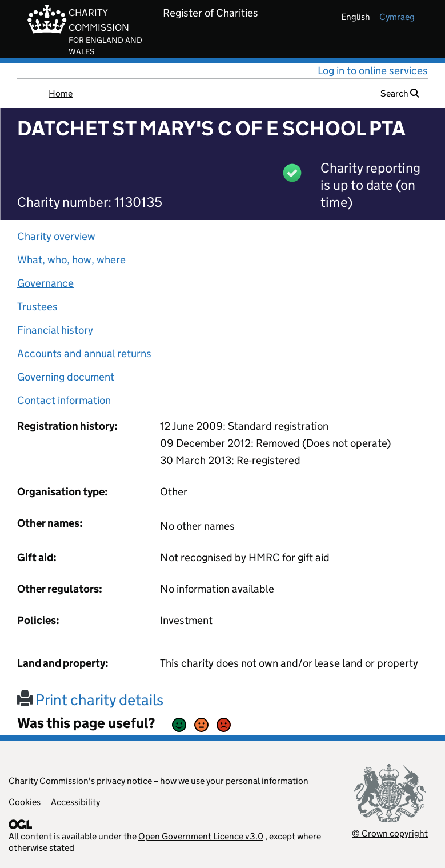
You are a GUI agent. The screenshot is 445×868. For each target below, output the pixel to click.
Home (61, 93)
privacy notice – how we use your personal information (203, 781)
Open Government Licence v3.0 (201, 836)
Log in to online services (373, 71)
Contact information (64, 400)
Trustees (37, 307)
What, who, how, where (71, 260)
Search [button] (400, 93)
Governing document (66, 377)
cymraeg (397, 17)
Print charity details (90, 700)
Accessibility (75, 802)
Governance (45, 283)
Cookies (25, 802)
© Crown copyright (390, 833)
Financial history (55, 330)
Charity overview (56, 236)
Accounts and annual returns (84, 353)
